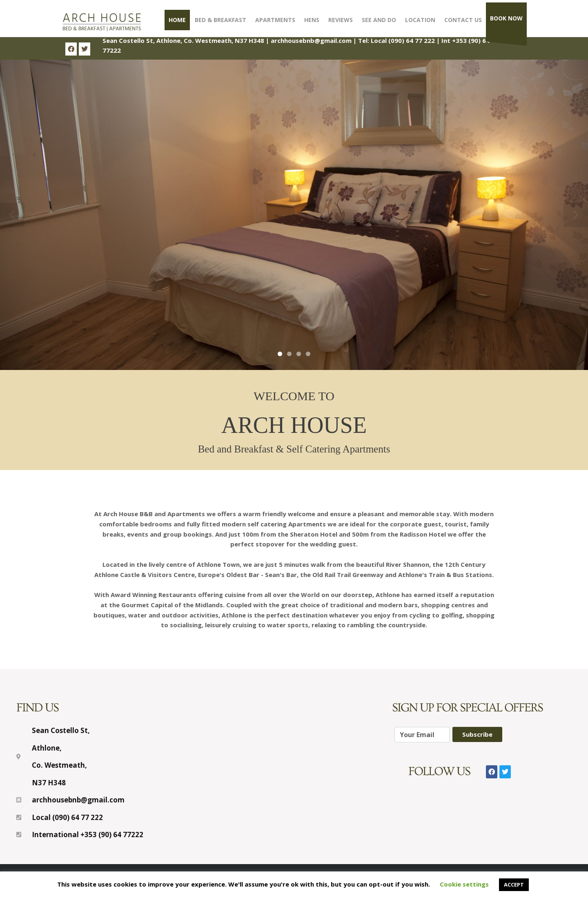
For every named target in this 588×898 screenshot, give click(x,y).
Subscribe (477, 734)
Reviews (341, 20)
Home (177, 20)
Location (420, 20)
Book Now (506, 18)
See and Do (379, 20)
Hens (312, 20)
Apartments (275, 20)
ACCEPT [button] (514, 885)
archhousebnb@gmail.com (311, 40)
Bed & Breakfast (220, 20)
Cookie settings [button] (464, 884)
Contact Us (463, 20)
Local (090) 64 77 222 (403, 40)
